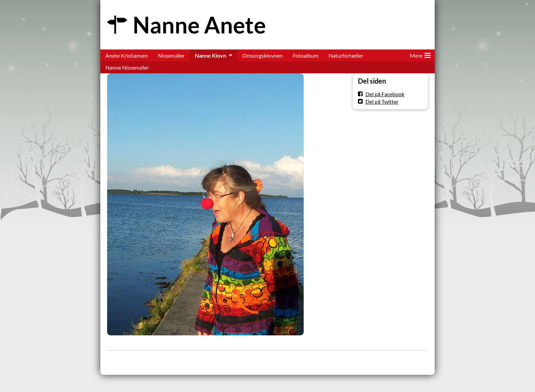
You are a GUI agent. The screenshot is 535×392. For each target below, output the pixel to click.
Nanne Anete (199, 25)
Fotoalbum (306, 55)
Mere (420, 54)
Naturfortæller (346, 55)
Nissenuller (171, 55)
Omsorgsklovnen (262, 55)
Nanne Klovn (211, 55)
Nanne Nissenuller (127, 67)
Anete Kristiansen (127, 55)
